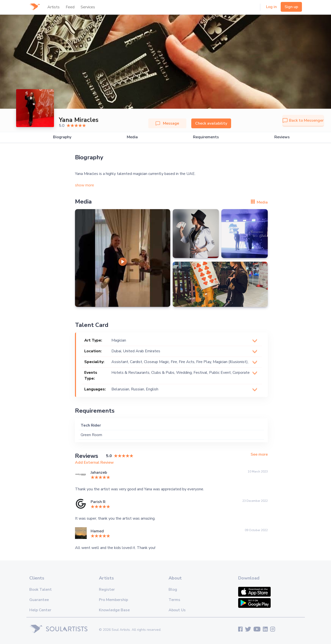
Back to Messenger (303, 120)
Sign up (291, 7)
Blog (173, 590)
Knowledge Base (114, 610)
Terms (174, 600)
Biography (62, 137)
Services (88, 7)
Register (107, 590)
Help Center (40, 610)
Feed (70, 7)
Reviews (282, 137)
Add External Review (94, 462)
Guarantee (39, 600)
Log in (271, 7)
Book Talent (41, 590)
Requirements (206, 137)
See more (259, 455)
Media (132, 137)
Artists (53, 7)
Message (167, 123)
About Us (177, 610)
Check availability (211, 123)
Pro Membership (113, 600)
